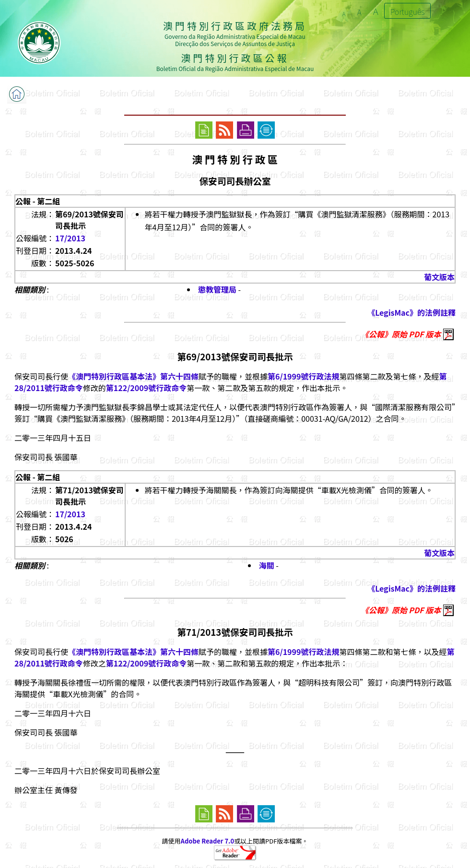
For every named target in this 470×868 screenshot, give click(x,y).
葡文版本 (439, 277)
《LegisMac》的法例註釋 (411, 312)
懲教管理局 (217, 289)
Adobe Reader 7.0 (207, 841)
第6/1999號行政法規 (303, 376)
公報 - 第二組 (38, 201)
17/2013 (70, 238)
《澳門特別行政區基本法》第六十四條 (133, 376)
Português (408, 12)
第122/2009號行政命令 (146, 388)
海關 (267, 565)
